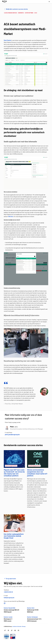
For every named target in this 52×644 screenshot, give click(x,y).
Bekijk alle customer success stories (16, 9)
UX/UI (36, 13)
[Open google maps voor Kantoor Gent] (33, 610)
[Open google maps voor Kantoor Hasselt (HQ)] (11, 610)
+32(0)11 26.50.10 (8, 592)
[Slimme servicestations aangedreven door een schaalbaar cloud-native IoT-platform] (38, 464)
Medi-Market (7, 40)
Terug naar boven (10, 579)
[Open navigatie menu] (49, 2)
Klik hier (11, 216)
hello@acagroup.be (9, 598)
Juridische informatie (17, 626)
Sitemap (24, 626)
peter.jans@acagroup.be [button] (12, 435)
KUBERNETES (21, 13)
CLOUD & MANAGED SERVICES (10, 13)
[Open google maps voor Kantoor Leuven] (8, 619)
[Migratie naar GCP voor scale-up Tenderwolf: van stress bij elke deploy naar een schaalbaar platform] (14, 464)
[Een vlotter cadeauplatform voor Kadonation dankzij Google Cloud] (14, 527)
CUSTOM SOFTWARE (29, 13)
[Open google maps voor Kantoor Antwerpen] (34, 619)
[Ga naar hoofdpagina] (5, 2)
